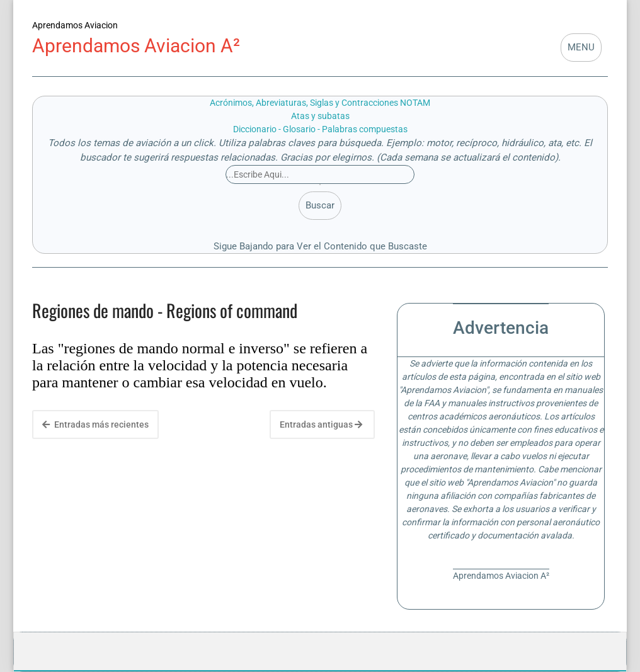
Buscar (320, 205)
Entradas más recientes (95, 424)
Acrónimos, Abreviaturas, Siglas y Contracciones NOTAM (320, 103)
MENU (581, 47)
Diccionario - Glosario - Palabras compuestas (320, 129)
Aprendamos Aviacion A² (136, 46)
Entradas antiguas (321, 424)
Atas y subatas (320, 116)
